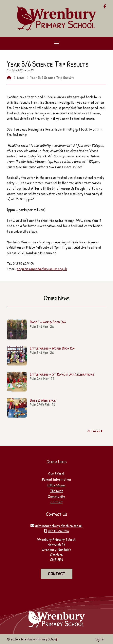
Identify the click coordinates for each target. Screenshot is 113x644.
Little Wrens (57, 485)
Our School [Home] (56, 474)
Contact (56, 502)
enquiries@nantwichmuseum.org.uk (42, 269)
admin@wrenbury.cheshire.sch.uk (59, 526)
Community (56, 496)
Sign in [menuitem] (100, 639)
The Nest (57, 491)
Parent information (57, 479)
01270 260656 (58, 531)
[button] (56, 43)
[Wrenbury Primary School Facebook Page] (105, 7)
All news (95, 431)
